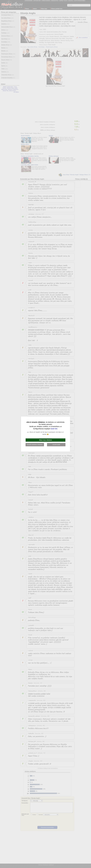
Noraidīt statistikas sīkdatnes (35, 445)
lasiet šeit (54, 429)
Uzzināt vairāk (56, 445)
